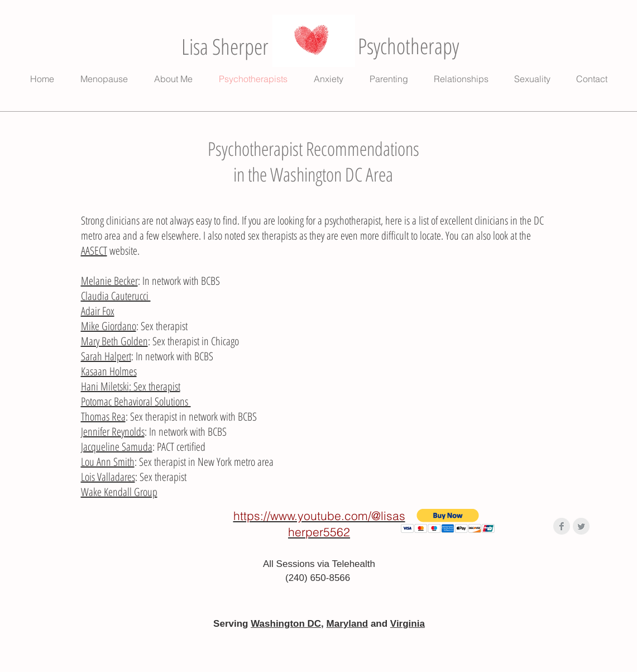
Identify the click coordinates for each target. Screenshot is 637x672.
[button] (448, 521)
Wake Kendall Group (119, 492)
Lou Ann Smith (108, 462)
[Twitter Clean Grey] (581, 526)
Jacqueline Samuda (117, 447)
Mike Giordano (109, 326)
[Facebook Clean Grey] (562, 526)
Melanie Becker (109, 281)
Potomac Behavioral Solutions (136, 401)
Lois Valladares (108, 477)
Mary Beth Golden (114, 341)
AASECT (94, 251)
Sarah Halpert (106, 356)
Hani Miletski (105, 386)
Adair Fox (98, 311)
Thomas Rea (103, 416)
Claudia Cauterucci (116, 296)
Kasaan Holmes (109, 371)
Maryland (348, 624)
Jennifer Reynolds (113, 432)
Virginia (408, 624)
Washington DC (286, 624)
